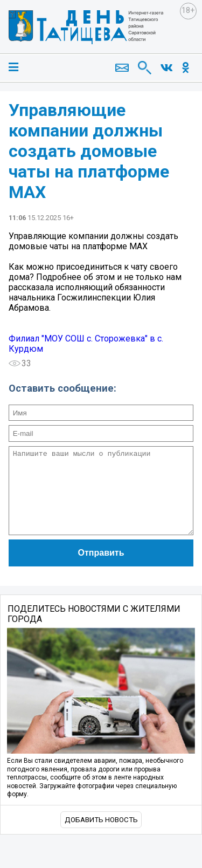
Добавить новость (101, 836)
